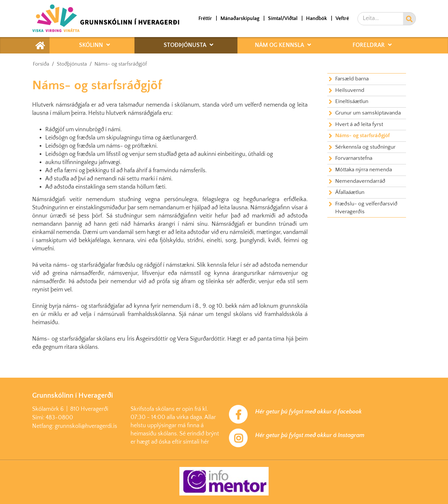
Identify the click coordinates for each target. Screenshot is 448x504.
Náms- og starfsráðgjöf (121, 64)
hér (205, 442)
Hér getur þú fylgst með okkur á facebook (308, 412)
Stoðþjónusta (72, 64)
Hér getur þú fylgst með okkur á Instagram (310, 435)
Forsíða (41, 64)
